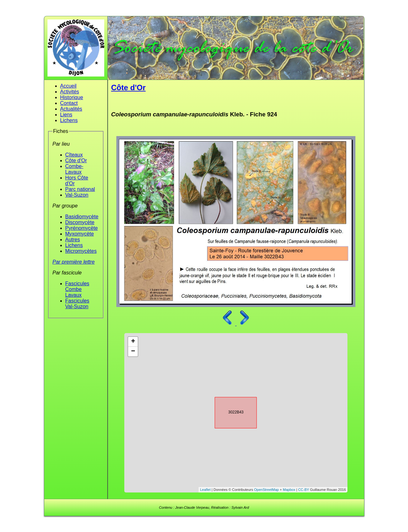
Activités (70, 92)
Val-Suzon (77, 195)
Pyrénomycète (82, 228)
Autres (73, 240)
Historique (72, 97)
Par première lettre (74, 262)
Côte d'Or (76, 160)
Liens (66, 115)
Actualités (71, 109)
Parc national (80, 189)
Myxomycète (80, 234)
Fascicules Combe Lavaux (77, 289)
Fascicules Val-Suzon (77, 304)
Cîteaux (74, 155)
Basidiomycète (82, 217)
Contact (69, 103)
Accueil (69, 86)
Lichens (69, 120)
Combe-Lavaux (74, 169)
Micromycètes (81, 251)
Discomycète (80, 222)
